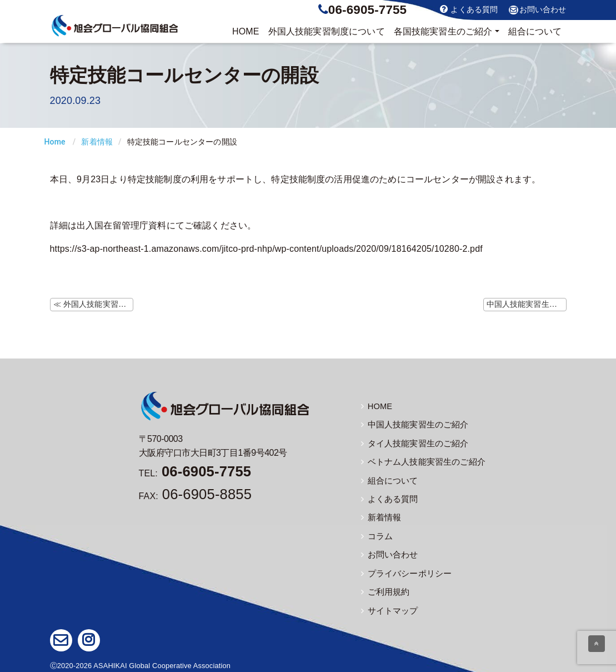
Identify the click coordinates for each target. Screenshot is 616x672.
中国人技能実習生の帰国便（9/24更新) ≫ (527, 304)
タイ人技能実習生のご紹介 (412, 443)
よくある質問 (469, 9)
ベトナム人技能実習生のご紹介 (419, 461)
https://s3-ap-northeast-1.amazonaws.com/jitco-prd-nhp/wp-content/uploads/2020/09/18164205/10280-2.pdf (266, 249)
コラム (376, 535)
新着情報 (97, 142)
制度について (327, 32)
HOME (246, 31)
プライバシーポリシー (404, 571)
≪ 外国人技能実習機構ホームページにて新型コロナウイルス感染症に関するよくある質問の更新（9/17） (93, 304)
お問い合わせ (537, 10)
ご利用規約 (384, 590)
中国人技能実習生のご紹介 (412, 425)
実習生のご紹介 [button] (443, 32)
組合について (535, 31)
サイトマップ (388, 608)
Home (55, 142)
